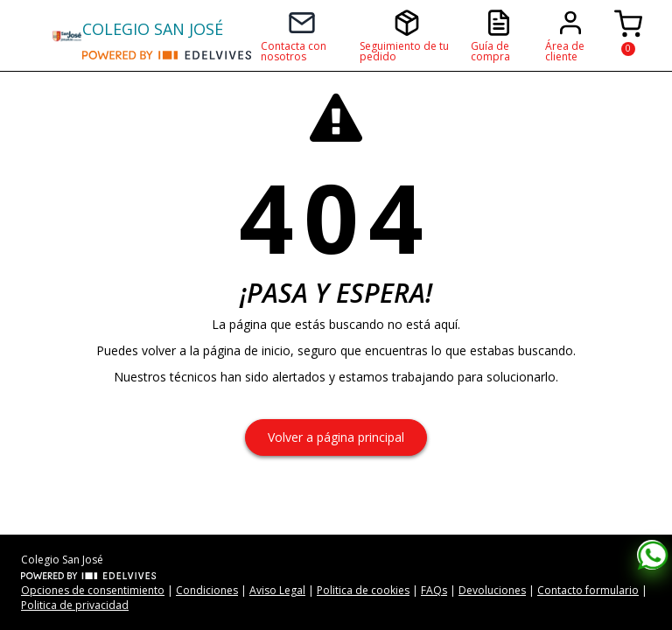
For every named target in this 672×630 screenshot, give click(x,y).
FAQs (434, 590)
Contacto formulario (588, 590)
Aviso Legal (277, 590)
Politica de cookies (363, 590)
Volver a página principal (336, 437)
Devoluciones (492, 590)
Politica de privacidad (75, 605)
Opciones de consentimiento (93, 590)
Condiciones (207, 590)
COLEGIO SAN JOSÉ (153, 29)
